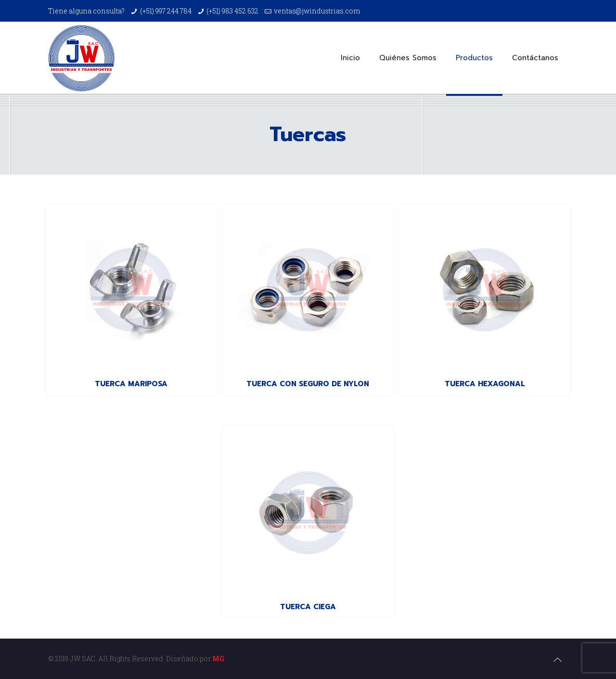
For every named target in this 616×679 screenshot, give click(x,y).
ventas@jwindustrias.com (317, 11)
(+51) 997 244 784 (166, 11)
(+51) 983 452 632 (232, 11)
